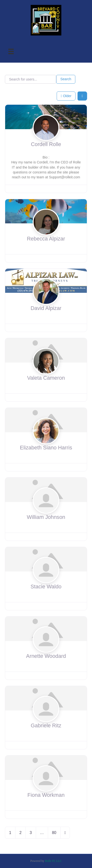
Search (66, 79)
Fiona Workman (46, 795)
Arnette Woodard (46, 656)
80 (54, 833)
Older (66, 96)
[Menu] (11, 51)
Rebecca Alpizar (46, 239)
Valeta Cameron (46, 378)
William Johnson (46, 517)
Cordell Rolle (46, 144)
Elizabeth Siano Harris (46, 448)
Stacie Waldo (46, 587)
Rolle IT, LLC (53, 861)
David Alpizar (46, 308)
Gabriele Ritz (46, 726)
